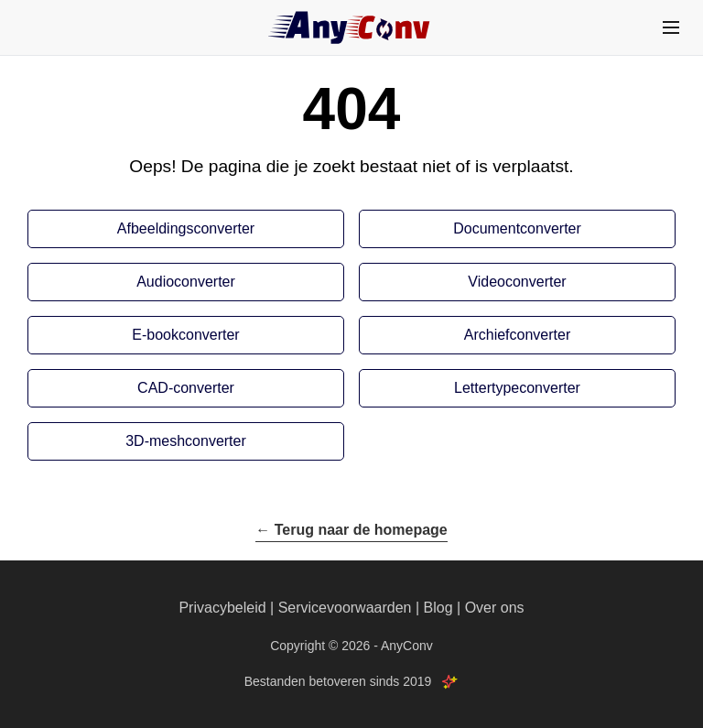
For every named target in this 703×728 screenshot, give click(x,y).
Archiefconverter (518, 335)
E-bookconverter (185, 335)
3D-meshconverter (186, 441)
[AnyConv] (351, 27)
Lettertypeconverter (517, 388)
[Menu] (671, 27)
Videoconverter (517, 282)
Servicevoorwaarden (345, 608)
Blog (438, 608)
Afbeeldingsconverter (186, 228)
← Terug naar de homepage (351, 530)
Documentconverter (517, 228)
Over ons (495, 608)
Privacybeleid (222, 608)
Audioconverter (186, 282)
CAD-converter (186, 388)
